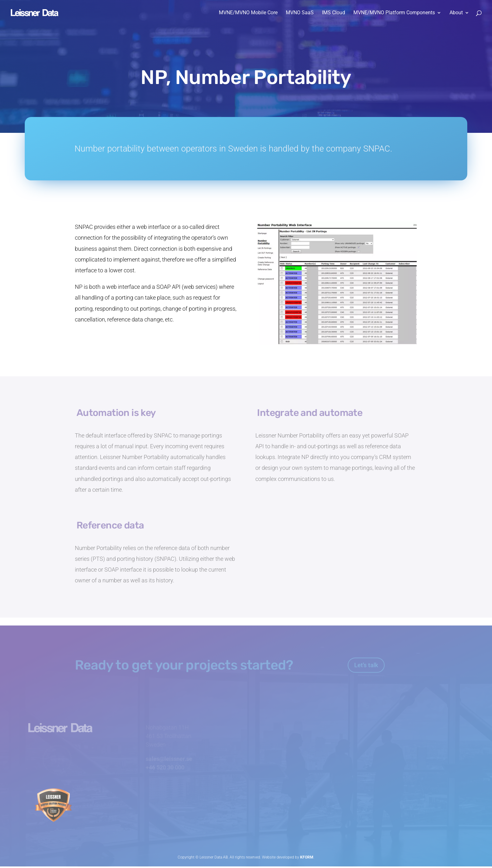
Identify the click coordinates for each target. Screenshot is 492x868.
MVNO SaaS (300, 13)
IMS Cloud (334, 13)
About (456, 13)
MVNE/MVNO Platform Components (394, 13)
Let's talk (364, 663)
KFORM (307, 855)
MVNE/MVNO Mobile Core (248, 13)
